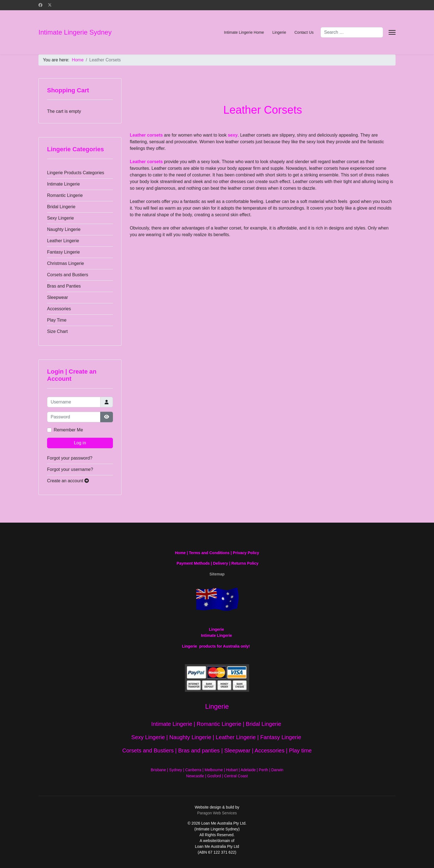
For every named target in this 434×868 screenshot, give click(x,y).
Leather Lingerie (63, 241)
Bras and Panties (64, 286)
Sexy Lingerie (60, 218)
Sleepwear (58, 297)
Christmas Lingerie (65, 263)
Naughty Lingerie (64, 229)
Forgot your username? (70, 469)
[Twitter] (50, 5)
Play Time (57, 320)
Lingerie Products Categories (76, 173)
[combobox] (352, 32)
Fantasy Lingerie (63, 252)
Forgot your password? (70, 458)
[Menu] (392, 32)
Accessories (59, 309)
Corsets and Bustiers (68, 275)
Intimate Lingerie (63, 184)
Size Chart (57, 331)
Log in (80, 443)
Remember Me (68, 430)
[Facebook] (40, 5)
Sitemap (217, 574)
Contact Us (304, 32)
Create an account (68, 481)
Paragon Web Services (217, 813)
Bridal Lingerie (61, 207)
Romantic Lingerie (65, 195)
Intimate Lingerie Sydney (75, 32)
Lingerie (279, 32)
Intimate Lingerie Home (244, 32)
